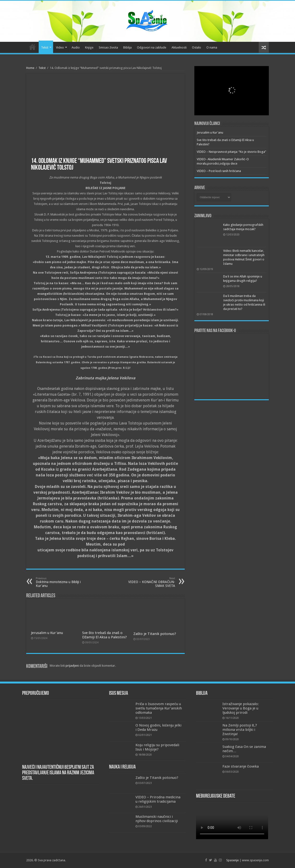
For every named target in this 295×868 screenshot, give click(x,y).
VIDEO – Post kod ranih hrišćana (219, 171)
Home (30, 68)
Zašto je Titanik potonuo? (155, 634)
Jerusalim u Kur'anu (47, 633)
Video (60, 47)
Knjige (89, 47)
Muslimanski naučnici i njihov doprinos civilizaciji (157, 819)
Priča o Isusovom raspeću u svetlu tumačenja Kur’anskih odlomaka (159, 708)
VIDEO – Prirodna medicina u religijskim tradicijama (158, 799)
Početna (32, 47)
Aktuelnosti (179, 47)
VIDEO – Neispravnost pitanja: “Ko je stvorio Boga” (231, 152)
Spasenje (233, 860)
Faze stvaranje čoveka (241, 766)
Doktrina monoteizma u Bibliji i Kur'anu (60, 582)
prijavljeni (72, 666)
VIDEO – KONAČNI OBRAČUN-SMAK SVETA (151, 582)
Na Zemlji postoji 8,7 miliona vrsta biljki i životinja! (240, 730)
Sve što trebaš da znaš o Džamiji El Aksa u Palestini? (105, 635)
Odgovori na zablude (152, 47)
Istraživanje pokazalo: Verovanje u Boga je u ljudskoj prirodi (241, 708)
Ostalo (197, 47)
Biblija (127, 47)
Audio (76, 47)
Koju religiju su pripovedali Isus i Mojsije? (157, 747)
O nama (212, 47)
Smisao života (108, 47)
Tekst (45, 47)
